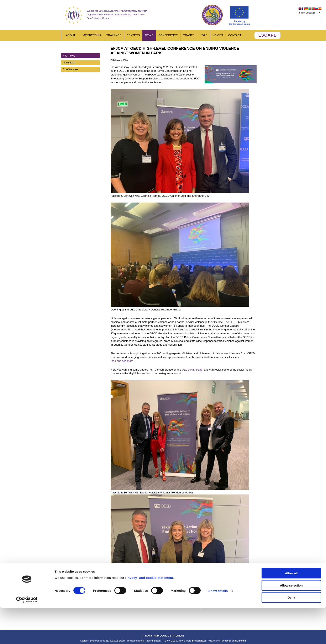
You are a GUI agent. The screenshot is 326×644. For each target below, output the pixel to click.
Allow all (291, 609)
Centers (133, 35)
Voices (218, 35)
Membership (92, 35)
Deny (291, 634)
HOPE (204, 35)
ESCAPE (267, 35)
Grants (189, 35)
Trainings (114, 35)
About (71, 35)
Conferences (70, 69)
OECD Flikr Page (192, 370)
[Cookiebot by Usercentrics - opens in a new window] (27, 636)
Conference (168, 35)
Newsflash (69, 62)
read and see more (122, 361)
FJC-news (69, 56)
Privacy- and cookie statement (149, 614)
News (149, 35)
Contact (235, 35)
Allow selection (291, 622)
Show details (218, 627)
